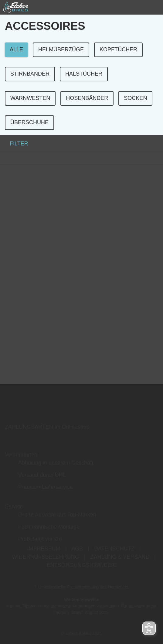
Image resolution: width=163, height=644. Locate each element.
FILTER (14, 144)
